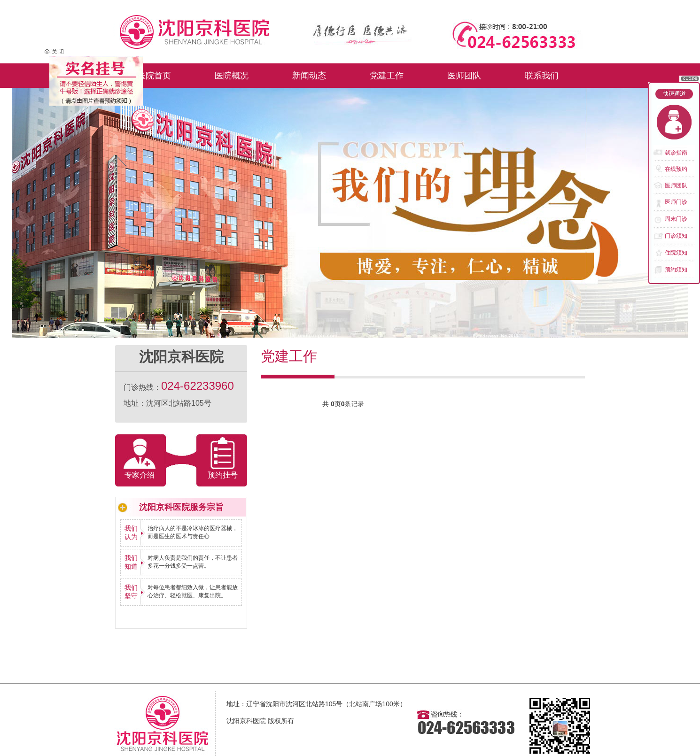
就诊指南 (676, 153)
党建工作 (387, 76)
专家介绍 (140, 475)
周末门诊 (676, 219)
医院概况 (232, 76)
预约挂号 (223, 475)
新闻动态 (309, 76)
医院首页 (154, 76)
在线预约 (676, 169)
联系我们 (542, 76)
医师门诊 (676, 202)
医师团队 (464, 76)
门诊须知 (676, 236)
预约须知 (676, 270)
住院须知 (676, 253)
